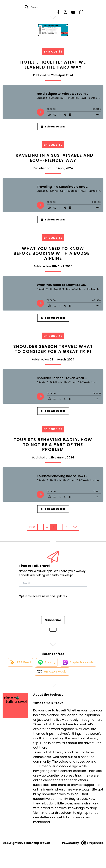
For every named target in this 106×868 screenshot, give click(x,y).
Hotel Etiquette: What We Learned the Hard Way (53, 67)
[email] (53, 586)
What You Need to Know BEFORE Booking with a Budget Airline (53, 256)
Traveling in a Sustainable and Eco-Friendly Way (53, 160)
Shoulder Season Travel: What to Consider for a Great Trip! (53, 352)
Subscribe (53, 623)
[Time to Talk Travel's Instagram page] (65, 14)
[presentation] (45, 612)
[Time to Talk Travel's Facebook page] (58, 14)
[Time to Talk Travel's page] (81, 14)
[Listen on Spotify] (46, 668)
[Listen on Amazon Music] (51, 680)
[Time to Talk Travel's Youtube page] (73, 14)
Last (74, 530)
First (32, 530)
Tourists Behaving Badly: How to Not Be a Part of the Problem (53, 447)
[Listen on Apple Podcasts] (79, 668)
